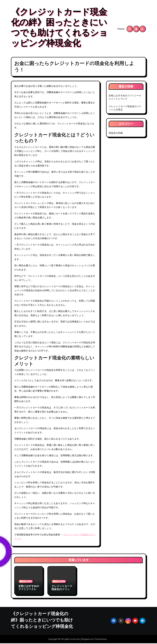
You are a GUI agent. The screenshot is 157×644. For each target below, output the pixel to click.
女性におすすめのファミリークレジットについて (125, 98)
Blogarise (86, 640)
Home (121, 29)
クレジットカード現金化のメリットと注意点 (62, 590)
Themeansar (101, 640)
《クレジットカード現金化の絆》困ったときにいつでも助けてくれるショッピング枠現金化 (59, 28)
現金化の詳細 (116, 134)
